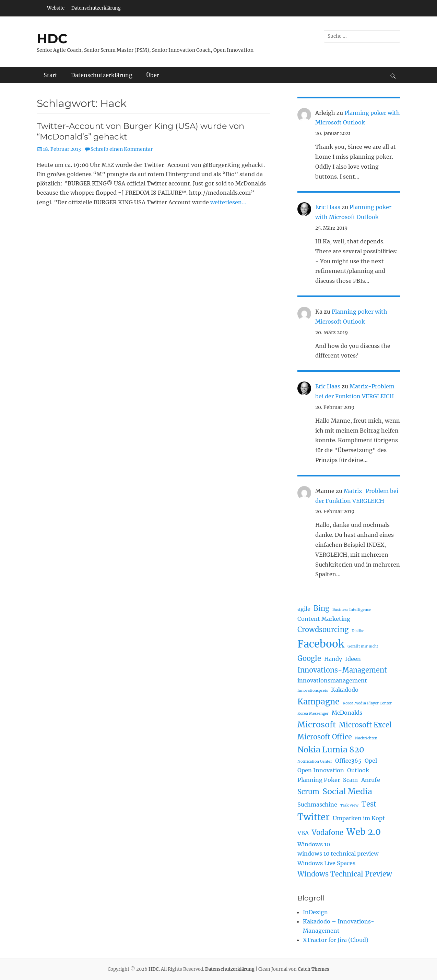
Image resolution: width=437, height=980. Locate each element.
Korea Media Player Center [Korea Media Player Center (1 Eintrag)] (367, 703)
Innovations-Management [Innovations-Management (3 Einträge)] (342, 670)
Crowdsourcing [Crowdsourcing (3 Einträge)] (323, 630)
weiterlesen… (228, 202)
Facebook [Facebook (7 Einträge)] (321, 644)
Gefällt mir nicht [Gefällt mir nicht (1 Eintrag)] (363, 646)
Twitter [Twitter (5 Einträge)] (314, 817)
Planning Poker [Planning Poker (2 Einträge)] (319, 780)
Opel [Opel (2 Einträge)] (371, 761)
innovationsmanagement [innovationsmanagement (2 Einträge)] (332, 680)
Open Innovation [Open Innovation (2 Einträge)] (321, 770)
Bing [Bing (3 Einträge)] (321, 608)
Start (50, 75)
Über (153, 75)
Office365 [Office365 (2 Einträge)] (348, 761)
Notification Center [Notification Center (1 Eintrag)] (315, 761)
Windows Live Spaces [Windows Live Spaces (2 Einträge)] (326, 863)
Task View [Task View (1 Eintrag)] (349, 805)
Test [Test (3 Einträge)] (369, 804)
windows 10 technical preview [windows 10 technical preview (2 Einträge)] (338, 854)
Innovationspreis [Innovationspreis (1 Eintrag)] (313, 691)
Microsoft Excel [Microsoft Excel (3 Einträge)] (365, 725)
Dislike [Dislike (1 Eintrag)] (358, 631)
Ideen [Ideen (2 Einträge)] (353, 659)
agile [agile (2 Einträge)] (304, 609)
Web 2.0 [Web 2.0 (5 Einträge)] (364, 832)
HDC (52, 39)
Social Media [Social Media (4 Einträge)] (347, 791)
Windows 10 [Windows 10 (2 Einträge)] (314, 844)
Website (56, 8)
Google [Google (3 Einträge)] (309, 658)
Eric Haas (328, 207)
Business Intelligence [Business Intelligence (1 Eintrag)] (352, 610)
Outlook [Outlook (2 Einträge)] (358, 770)
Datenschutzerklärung (96, 8)
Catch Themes (314, 969)
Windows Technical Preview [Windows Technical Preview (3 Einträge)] (345, 874)
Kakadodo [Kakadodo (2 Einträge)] (345, 690)
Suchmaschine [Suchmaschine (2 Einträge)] (317, 804)
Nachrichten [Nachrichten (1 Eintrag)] (366, 738)
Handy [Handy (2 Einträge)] (333, 659)
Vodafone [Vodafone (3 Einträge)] (328, 832)
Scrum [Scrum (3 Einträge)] (308, 792)
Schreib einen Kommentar (122, 149)
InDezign (315, 912)
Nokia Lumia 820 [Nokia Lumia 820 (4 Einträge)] (331, 749)
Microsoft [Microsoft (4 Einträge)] (317, 724)
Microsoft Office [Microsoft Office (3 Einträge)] (325, 737)
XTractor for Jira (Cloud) (336, 940)
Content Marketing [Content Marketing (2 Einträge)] (324, 619)
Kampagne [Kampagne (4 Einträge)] (318, 701)
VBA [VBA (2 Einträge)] (303, 833)
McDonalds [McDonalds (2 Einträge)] (347, 713)
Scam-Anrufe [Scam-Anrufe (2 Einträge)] (362, 780)
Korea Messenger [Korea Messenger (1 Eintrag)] (313, 713)
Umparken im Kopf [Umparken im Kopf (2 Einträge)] (359, 818)
